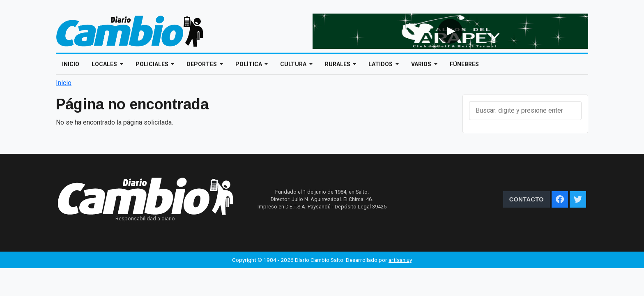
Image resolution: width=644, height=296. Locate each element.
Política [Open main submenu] (249, 64)
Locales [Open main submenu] (105, 64)
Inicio (71, 64)
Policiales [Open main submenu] (153, 64)
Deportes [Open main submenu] (202, 64)
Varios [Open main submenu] (422, 64)
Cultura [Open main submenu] (294, 64)
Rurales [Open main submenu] (338, 64)
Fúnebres (464, 64)
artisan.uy (400, 260)
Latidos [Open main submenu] (381, 64)
